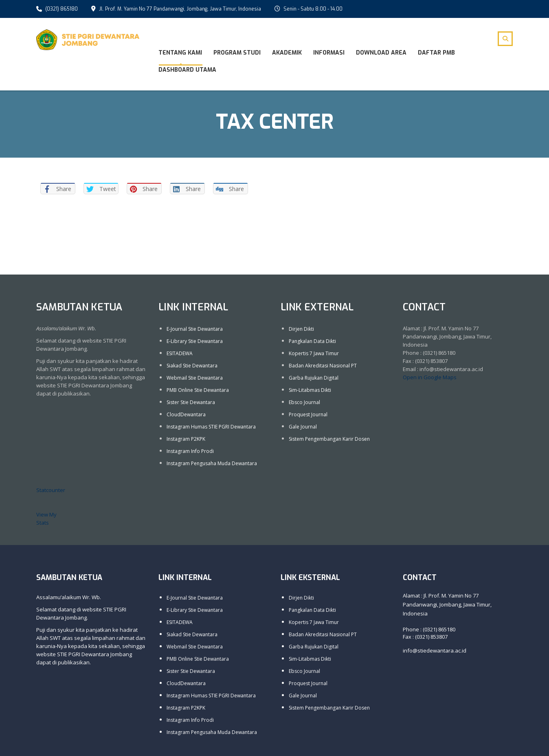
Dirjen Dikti (301, 328)
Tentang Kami (180, 53)
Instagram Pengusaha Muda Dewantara (212, 463)
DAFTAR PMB (436, 53)
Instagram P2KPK (186, 438)
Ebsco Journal (304, 401)
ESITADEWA (180, 353)
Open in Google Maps (430, 376)
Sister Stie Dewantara (191, 401)
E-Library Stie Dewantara (195, 340)
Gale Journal (303, 426)
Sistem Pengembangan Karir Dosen (329, 438)
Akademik (287, 53)
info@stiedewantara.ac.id (435, 650)
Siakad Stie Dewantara (192, 365)
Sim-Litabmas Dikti (310, 389)
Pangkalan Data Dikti (312, 340)
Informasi (329, 53)
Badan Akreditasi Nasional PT (323, 365)
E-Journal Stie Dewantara (195, 328)
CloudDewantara (186, 414)
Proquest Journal (308, 414)
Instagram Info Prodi (190, 450)
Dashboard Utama (187, 70)
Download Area (381, 53)
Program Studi (237, 53)
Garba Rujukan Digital (314, 377)
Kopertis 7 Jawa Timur (314, 353)
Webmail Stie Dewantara (195, 377)
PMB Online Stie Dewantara (198, 389)
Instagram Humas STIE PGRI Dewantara (211, 426)
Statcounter (51, 489)
